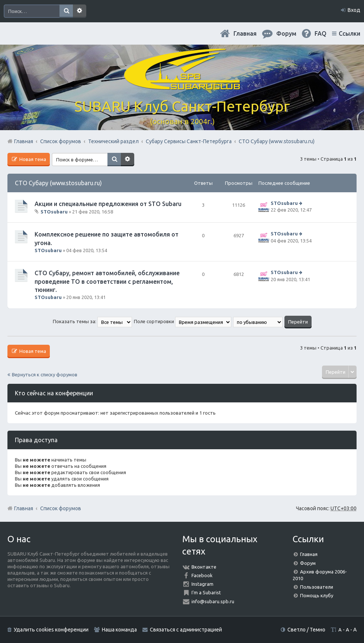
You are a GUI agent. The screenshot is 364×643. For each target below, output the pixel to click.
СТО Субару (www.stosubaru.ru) (58, 183)
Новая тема (32, 159)
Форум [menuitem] (286, 33)
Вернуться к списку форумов (45, 374)
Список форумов (61, 508)
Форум (308, 563)
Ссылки (349, 33)
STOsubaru (54, 212)
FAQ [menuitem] (320, 33)
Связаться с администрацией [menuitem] (186, 630)
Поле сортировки (183, 321)
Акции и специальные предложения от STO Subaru (108, 204)
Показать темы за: (92, 321)
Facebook (202, 575)
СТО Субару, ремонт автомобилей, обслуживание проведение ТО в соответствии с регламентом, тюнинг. (107, 281)
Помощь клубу (317, 595)
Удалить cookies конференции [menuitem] (51, 630)
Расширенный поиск (80, 11)
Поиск (66, 11)
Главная (245, 33)
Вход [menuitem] (354, 10)
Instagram (202, 584)
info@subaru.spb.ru (213, 601)
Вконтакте (204, 567)
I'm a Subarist (206, 592)
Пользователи (317, 587)
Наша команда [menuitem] (119, 630)
